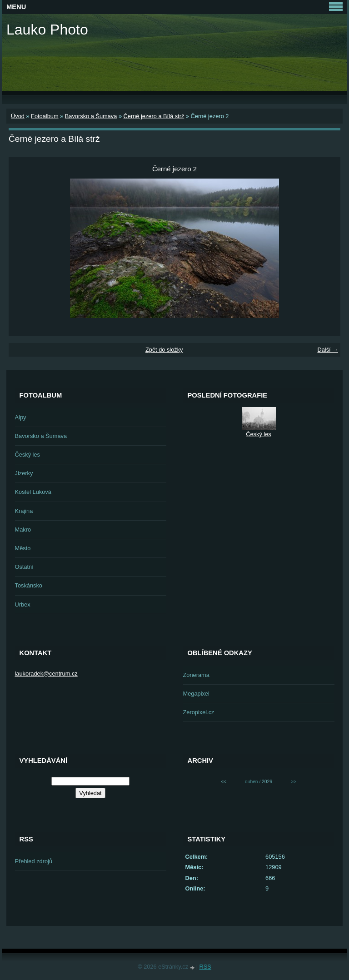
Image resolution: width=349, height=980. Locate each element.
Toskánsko (29, 585)
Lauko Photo (47, 30)
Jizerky (24, 473)
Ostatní (24, 567)
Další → (328, 350)
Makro (23, 530)
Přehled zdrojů (34, 861)
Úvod (18, 116)
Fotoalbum (45, 116)
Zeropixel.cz (199, 712)
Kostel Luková (33, 492)
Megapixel (196, 694)
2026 (267, 782)
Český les (27, 455)
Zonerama (196, 675)
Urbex (23, 604)
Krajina (24, 511)
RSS (205, 967)
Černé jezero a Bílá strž (154, 116)
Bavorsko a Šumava (91, 116)
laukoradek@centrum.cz (46, 674)
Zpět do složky (164, 350)
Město (23, 548)
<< (224, 782)
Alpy (21, 417)
